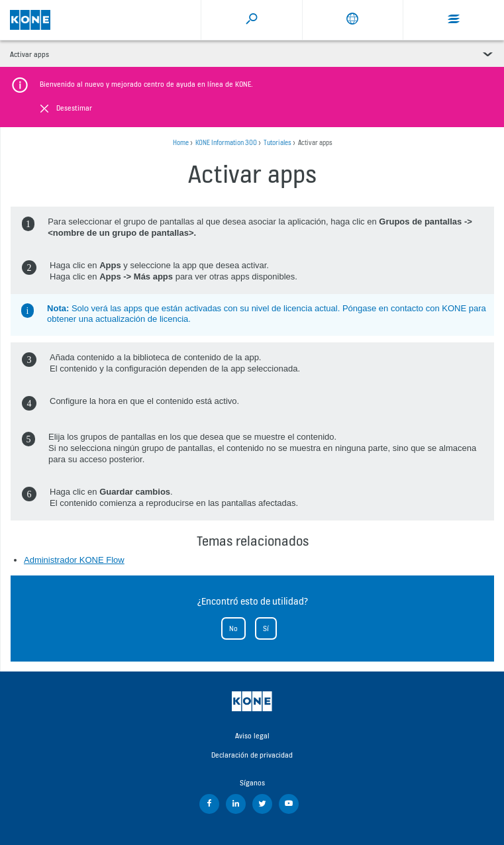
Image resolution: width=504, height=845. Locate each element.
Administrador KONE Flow (74, 560)
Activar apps (29, 54)
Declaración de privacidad (252, 755)
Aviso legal (252, 736)
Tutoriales (277, 143)
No (233, 628)
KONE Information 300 (226, 143)
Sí (266, 628)
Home (181, 143)
